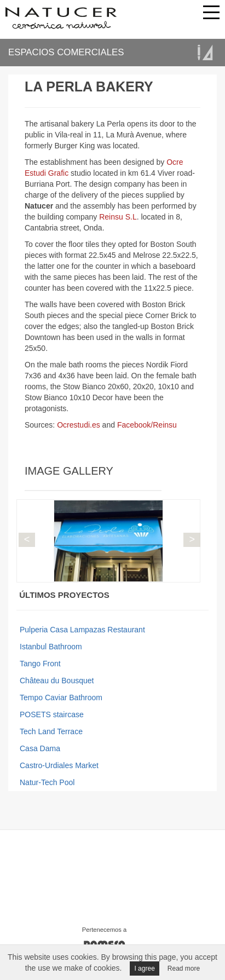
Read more (184, 969)
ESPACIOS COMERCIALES (66, 52)
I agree (144, 969)
